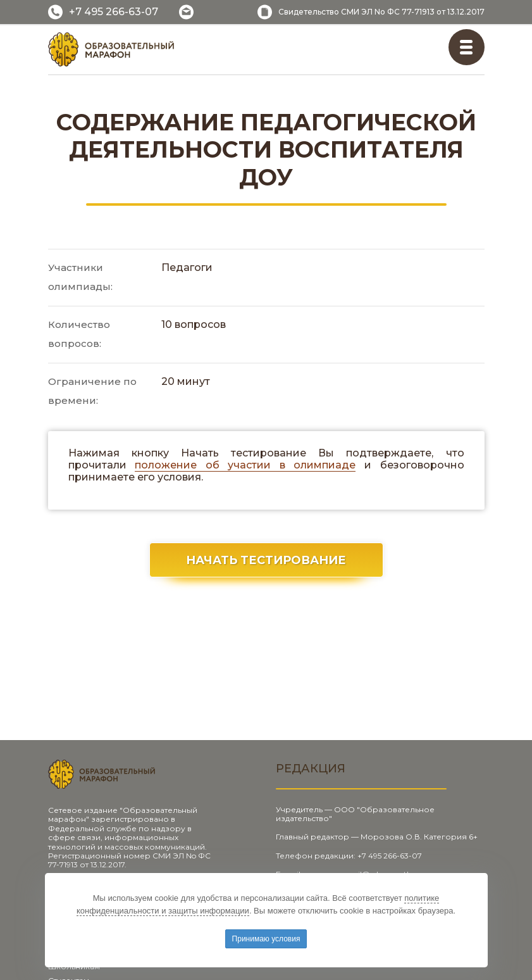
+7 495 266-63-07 (114, 12)
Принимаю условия (266, 939)
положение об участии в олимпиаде (245, 465)
